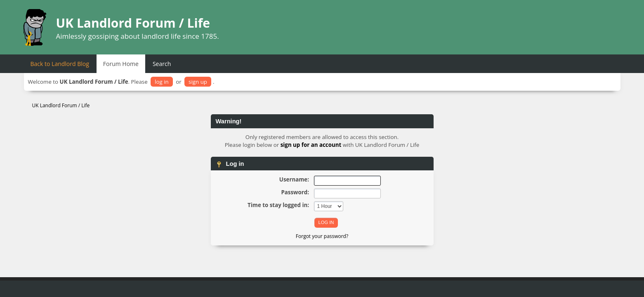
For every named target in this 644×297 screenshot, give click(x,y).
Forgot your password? (322, 236)
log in (162, 82)
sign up (198, 82)
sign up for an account (311, 145)
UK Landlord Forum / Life (133, 23)
